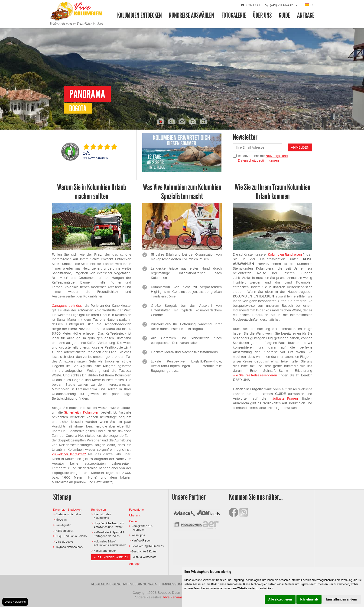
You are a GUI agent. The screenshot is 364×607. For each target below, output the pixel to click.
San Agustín (63, 525)
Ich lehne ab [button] (309, 599)
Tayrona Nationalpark (69, 547)
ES (312, 5)
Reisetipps (138, 535)
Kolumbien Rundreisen (285, 255)
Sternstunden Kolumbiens (102, 516)
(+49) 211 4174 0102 (284, 5)
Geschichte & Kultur (144, 551)
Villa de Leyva (64, 542)
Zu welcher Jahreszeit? (69, 454)
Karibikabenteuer (105, 551)
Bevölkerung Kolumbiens (148, 546)
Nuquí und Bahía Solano (71, 536)
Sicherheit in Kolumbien (82, 412)
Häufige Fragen (141, 540)
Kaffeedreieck (65, 531)
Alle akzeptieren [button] (280, 599)
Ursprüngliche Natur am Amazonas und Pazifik (109, 525)
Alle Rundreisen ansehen (111, 557)
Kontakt (253, 5)
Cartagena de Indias (67, 306)
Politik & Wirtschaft (144, 557)
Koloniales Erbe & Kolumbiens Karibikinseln (110, 543)
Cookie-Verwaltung (15, 602)
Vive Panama (173, 597)
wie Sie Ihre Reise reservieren (255, 375)
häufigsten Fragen (284, 398)
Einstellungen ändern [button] (342, 599)
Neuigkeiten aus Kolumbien (142, 528)
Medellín (61, 520)
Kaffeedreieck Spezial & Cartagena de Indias (109, 534)
